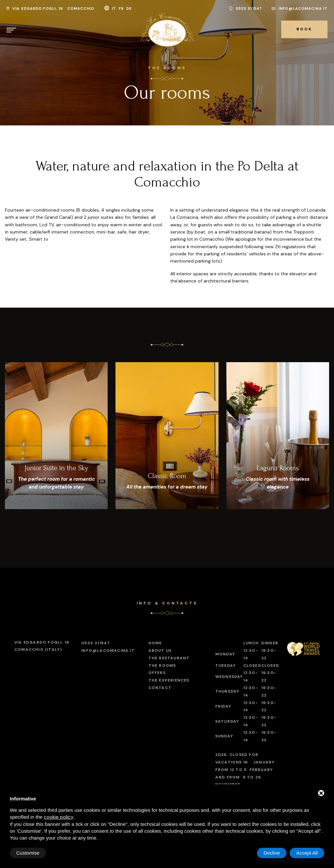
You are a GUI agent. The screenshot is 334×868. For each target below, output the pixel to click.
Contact (160, 688)
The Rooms (162, 666)
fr (122, 8)
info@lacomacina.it (300, 8)
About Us (160, 651)
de (130, 8)
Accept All (307, 853)
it (115, 8)
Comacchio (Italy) (42, 646)
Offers (157, 673)
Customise (28, 853)
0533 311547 (246, 8)
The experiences (169, 680)
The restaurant (169, 658)
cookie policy (59, 817)
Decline (272, 853)
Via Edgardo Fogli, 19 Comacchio (51, 8)
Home (155, 643)
